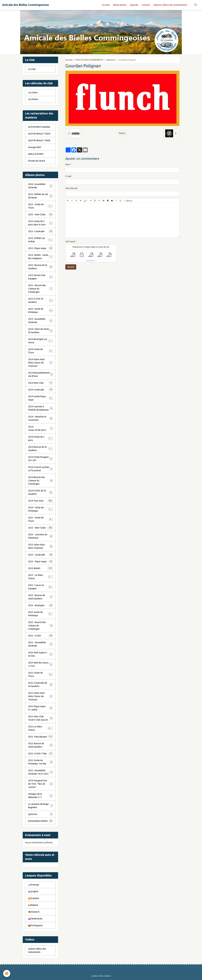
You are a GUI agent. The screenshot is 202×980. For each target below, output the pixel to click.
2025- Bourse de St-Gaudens (40, 267)
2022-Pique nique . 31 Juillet (40, 708)
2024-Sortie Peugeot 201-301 (40, 459)
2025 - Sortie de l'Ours (40, 206)
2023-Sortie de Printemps (40, 614)
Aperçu (128, 201)
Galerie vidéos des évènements (170, 5)
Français (34, 885)
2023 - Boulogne (40, 605)
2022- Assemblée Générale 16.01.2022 (40, 772)
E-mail (68, 176)
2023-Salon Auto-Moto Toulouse (40, 546)
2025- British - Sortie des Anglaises (41, 257)
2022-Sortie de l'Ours (40, 674)
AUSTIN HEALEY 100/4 (39, 134)
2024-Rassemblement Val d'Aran (40, 374)
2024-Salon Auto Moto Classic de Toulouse (41, 363)
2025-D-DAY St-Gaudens (40, 300)
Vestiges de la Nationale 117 (40, 796)
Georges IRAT (35, 147)
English (33, 891)
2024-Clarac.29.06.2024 (40, 428)
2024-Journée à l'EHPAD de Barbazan (40, 408)
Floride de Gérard (37, 161)
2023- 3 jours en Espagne (40, 587)
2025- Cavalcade (40, 231)
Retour (122, 133)
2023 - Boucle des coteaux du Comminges (41, 626)
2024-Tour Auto (40, 501)
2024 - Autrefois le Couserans (40, 418)
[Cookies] (7, 973)
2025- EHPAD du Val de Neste (40, 196)
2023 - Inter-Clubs (40, 528)
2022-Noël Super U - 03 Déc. (40, 654)
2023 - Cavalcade (40, 555)
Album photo (120, 5)
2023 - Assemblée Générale (40, 644)
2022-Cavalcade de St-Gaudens (40, 685)
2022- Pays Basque (40, 737)
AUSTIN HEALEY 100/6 (39, 140)
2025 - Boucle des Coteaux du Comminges (41, 289)
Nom (68, 164)
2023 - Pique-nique (40, 561)
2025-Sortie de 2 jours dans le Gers (41, 223)
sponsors (111, 60)
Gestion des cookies (101, 976)
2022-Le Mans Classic (40, 728)
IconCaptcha (90, 261)
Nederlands (35, 919)
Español (34, 898)
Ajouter (71, 267)
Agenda (134, 5)
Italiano (33, 905)
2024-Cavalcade (40, 390)
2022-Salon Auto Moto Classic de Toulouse (41, 696)
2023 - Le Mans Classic (40, 577)
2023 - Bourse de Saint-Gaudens (40, 597)
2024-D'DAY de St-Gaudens (40, 492)
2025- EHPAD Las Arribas (40, 240)
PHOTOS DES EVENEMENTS (89, 60)
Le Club (32, 69)
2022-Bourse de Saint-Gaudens (40, 745)
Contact (146, 5)
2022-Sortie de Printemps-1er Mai (40, 762)
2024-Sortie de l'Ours (40, 351)
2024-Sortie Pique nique (40, 398)
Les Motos (33, 99)
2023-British (40, 568)
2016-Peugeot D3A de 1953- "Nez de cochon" (41, 784)
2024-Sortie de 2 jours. (40, 438)
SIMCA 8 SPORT (36, 154)
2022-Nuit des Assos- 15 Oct (40, 664)
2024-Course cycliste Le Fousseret (40, 469)
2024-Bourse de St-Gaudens (40, 449)
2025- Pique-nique (40, 248)
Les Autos (33, 92)
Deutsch (34, 912)
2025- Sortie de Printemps (40, 310)
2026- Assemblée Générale (40, 186)
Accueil (106, 5)
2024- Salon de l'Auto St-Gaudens (40, 331)
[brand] (26, 5)
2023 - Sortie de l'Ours (40, 519)
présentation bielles (40, 821)
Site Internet (71, 188)
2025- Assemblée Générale (40, 321)
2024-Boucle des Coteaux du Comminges (41, 481)
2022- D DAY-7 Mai (40, 754)
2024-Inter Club (40, 383)
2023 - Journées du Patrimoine (40, 536)
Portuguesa (35, 925)
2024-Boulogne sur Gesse (40, 341)
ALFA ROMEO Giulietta (39, 127)
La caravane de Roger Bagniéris (40, 806)
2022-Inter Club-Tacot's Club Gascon (40, 718)
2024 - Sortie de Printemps (40, 509)
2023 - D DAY (40, 636)
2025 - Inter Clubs (40, 214)
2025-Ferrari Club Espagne (40, 277)
